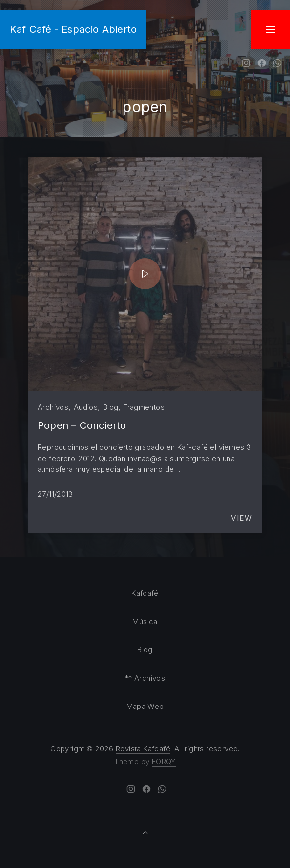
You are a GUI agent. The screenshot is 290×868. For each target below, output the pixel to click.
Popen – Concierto (82, 425)
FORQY (164, 761)
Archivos (53, 407)
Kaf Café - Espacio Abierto (73, 29)
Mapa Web (145, 706)
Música (145, 621)
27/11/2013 (55, 494)
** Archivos (145, 678)
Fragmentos (144, 407)
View (242, 518)
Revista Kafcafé (143, 749)
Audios (86, 407)
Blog (111, 407)
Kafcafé (145, 593)
